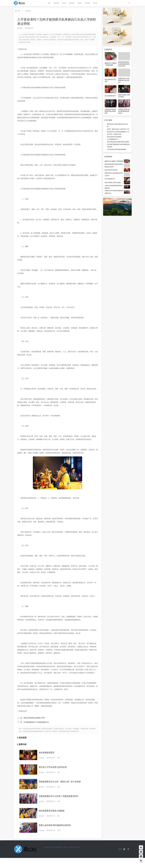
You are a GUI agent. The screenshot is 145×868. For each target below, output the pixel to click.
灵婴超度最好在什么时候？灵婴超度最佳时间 (58, 796)
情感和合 (72, 3)
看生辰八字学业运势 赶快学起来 (53, 767)
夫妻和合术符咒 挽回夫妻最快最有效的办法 (124, 111)
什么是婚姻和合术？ (113, 139)
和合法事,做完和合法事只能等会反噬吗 (118, 142)
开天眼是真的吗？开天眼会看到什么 (36, 722)
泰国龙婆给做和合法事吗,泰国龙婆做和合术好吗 (124, 64)
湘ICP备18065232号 (75, 847)
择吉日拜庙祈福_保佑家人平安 (34, 718)
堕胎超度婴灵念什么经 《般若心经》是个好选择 (60, 782)
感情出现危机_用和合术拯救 (113, 183)
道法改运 (28, 11)
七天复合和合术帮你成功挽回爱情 (117, 149)
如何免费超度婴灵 (47, 753)
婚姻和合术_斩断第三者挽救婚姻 (114, 161)
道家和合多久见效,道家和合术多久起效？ (124, 80)
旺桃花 (80, 3)
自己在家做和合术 (110, 96)
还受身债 (56, 3)
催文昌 (95, 3)
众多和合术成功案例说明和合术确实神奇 (110, 111)
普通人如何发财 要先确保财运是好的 (55, 825)
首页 (49, 3)
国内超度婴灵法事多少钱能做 (52, 811)
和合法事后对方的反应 (111, 170)
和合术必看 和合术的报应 (114, 137)
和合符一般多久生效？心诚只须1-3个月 (118, 129)
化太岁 (64, 3)
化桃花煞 (87, 3)
